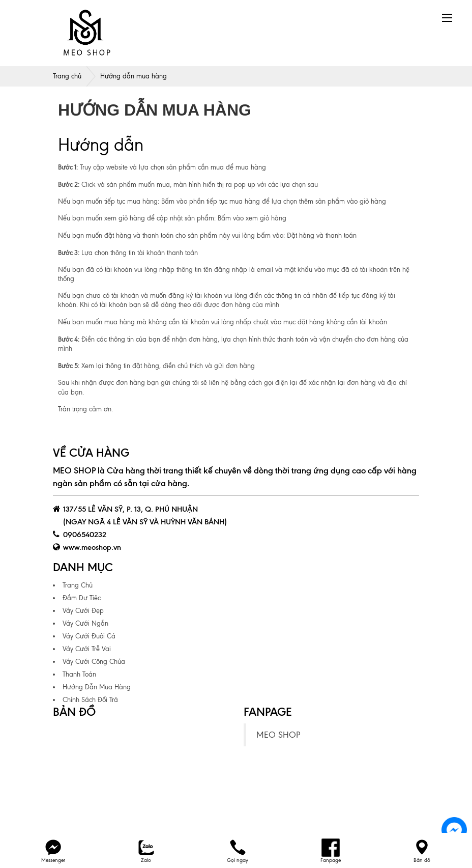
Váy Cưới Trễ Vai (87, 649)
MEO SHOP (278, 735)
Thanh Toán (79, 674)
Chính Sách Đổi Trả (90, 700)
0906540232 (85, 535)
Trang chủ (67, 76)
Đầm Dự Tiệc (82, 598)
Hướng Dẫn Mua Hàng (97, 687)
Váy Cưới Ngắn (85, 623)
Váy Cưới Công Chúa (94, 662)
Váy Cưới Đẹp (83, 611)
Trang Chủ (78, 585)
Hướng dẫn (101, 145)
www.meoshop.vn (92, 547)
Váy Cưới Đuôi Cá (89, 636)
